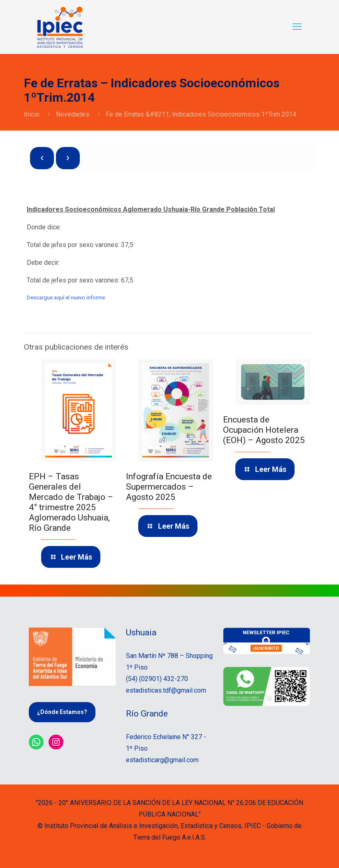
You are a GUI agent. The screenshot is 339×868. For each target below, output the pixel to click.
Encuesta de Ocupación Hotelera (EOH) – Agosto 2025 (264, 430)
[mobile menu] (297, 27)
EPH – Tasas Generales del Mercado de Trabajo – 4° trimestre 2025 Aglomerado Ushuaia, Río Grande (71, 502)
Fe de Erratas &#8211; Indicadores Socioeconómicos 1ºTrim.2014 (201, 114)
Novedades (73, 114)
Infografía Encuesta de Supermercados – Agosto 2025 (169, 487)
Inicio (32, 114)
